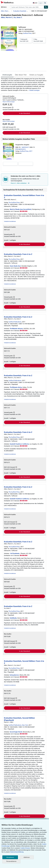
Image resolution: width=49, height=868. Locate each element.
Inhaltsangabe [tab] (7, 75)
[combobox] (27, 7)
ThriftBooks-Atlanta (16, 328)
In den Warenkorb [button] (25, 113)
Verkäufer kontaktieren (10, 221)
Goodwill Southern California (19, 444)
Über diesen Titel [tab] (21, 75)
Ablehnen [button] (27, 857)
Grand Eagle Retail (16, 732)
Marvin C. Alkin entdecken (20, 183)
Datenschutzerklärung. (17, 852)
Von (25, 40)
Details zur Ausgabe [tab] (36, 75)
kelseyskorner (14, 675)
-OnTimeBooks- (15, 553)
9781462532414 (20, 149)
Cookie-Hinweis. (25, 848)
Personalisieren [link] (11, 861)
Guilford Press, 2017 (26, 151)
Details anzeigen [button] (35, 90)
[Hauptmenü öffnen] (4, 7)
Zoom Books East (15, 266)
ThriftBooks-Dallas (16, 387)
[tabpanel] (24, 84)
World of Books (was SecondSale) (21, 209)
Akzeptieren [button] (10, 857)
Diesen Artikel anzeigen (9, 102)
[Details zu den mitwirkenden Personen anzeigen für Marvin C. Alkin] (7, 17)
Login (41, 3)
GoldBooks (13, 618)
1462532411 (25, 147)
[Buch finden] (46, 7)
